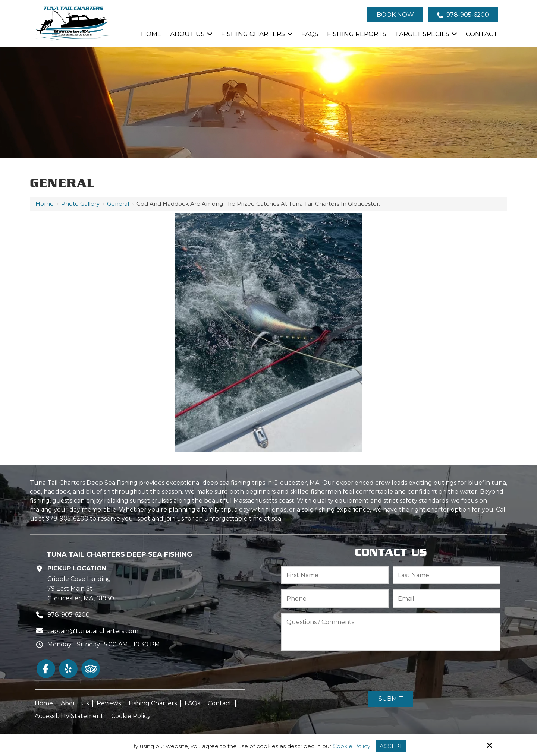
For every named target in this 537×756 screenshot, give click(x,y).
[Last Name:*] (447, 575)
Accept (391, 746)
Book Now (395, 15)
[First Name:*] (335, 575)
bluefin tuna (487, 483)
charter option (449, 510)
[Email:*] (447, 599)
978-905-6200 (463, 15)
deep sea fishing (227, 483)
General (118, 204)
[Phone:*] (335, 599)
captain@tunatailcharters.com (93, 631)
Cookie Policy (351, 746)
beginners (260, 492)
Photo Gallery (80, 204)
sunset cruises (151, 501)
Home (45, 204)
